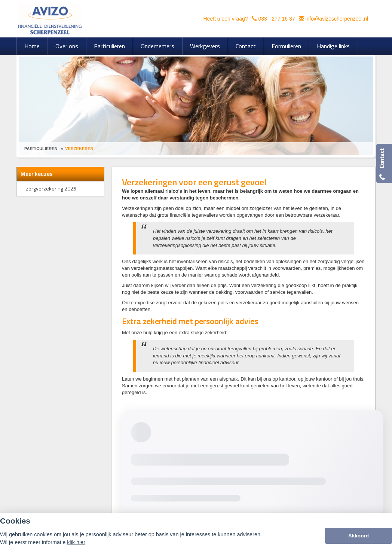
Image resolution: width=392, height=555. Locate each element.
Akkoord (359, 536)
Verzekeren (79, 149)
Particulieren (41, 149)
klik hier (76, 542)
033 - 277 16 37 (276, 19)
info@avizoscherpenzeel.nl (337, 19)
